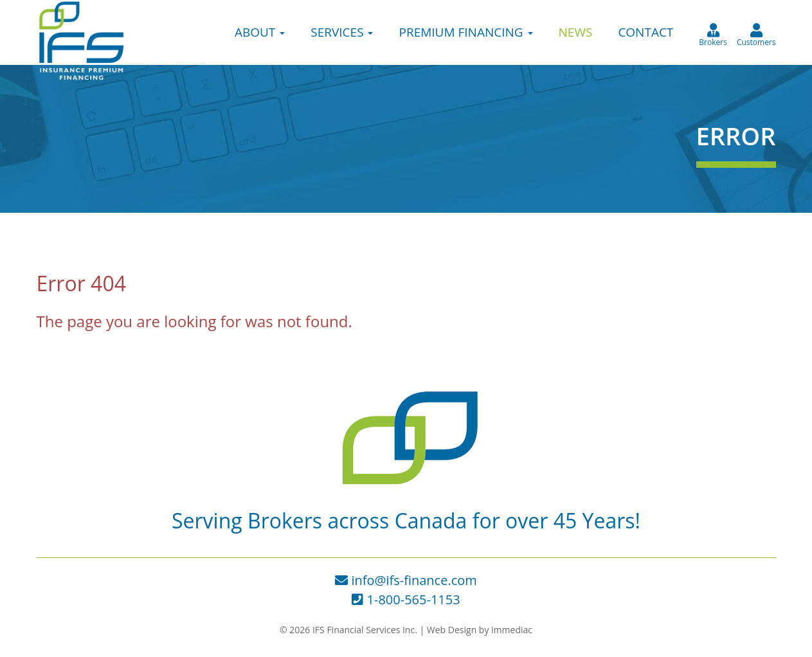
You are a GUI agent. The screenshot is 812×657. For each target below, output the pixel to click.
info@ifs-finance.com (406, 580)
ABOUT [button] (260, 32)
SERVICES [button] (342, 32)
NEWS (576, 32)
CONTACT (645, 32)
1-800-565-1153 (406, 599)
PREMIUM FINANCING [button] (465, 32)
